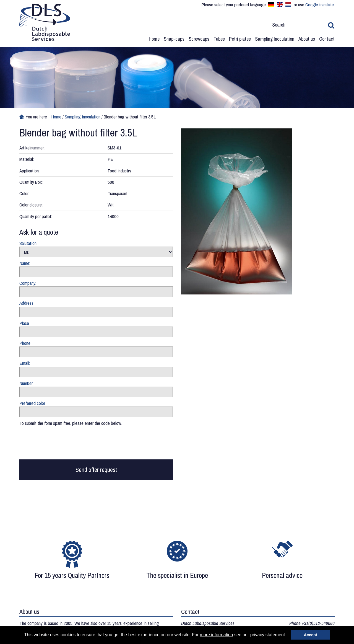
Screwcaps (199, 39)
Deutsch (271, 5)
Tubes (219, 39)
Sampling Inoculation (275, 39)
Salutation (28, 243)
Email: (25, 363)
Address (26, 303)
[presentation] (61, 444)
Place (24, 323)
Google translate (320, 5)
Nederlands (288, 5)
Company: (28, 283)
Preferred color (32, 403)
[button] (288, 635)
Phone (25, 343)
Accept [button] (311, 635)
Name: (25, 263)
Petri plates (240, 39)
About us (307, 39)
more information (216, 635)
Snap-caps (174, 39)
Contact (327, 39)
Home (154, 39)
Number (26, 383)
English (280, 5)
